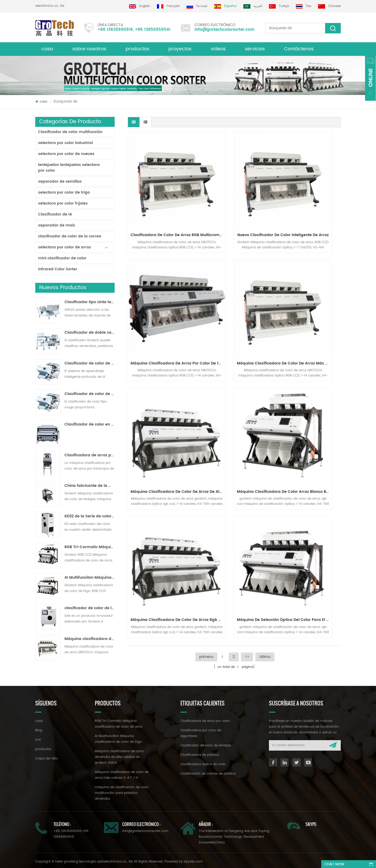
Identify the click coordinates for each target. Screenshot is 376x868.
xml (38, 737)
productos (137, 49)
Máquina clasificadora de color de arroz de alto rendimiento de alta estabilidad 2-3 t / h (236, 298)
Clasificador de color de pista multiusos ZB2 (90, 394)
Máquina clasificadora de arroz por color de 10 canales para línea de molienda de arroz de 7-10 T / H (309, 203)
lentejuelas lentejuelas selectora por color (69, 168)
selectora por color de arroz (64, 247)
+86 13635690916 (115, 30)
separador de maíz (57, 225)
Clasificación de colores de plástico (208, 771)
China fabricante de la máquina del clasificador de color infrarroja (90, 486)
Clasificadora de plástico (200, 753)
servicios (255, 49)
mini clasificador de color (62, 258)
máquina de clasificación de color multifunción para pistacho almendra (122, 791)
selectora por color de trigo (64, 192)
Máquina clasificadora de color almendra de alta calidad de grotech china (119, 755)
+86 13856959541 (153, 30)
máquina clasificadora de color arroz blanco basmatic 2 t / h (309, 298)
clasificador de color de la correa (70, 236)
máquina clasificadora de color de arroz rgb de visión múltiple (162, 394)
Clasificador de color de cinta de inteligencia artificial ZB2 (90, 363)
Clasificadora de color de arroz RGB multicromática (162, 203)
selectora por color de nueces (66, 154)
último (265, 431)
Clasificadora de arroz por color (205, 719)
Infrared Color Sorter (58, 269)
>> (247, 431)
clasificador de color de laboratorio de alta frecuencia (90, 608)
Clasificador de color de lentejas (206, 743)
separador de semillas (60, 181)
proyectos (180, 49)
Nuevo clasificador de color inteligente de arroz (236, 203)
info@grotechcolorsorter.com (225, 30)
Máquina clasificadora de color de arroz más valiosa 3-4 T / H (90, 639)
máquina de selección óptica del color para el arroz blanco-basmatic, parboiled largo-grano (236, 394)
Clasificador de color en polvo (90, 424)
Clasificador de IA (55, 214)
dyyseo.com (193, 859)
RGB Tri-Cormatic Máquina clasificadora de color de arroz (90, 547)
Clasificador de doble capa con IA (90, 333)
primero (206, 431)
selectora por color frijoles (63, 203)
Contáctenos (299, 49)
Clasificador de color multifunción (70, 132)
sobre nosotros (89, 49)
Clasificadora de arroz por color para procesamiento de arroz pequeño (90, 455)
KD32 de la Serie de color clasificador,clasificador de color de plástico (90, 516)
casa (47, 49)
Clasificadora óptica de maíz (203, 762)
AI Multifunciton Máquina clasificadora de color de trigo (90, 578)
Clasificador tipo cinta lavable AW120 (90, 302)
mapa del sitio (46, 756)
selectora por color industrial (66, 143)
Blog (39, 728)
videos (218, 49)
